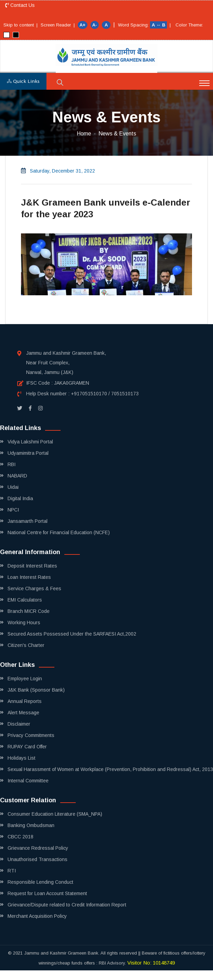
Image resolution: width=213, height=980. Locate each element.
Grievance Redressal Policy (38, 848)
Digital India (20, 498)
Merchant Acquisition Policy (37, 916)
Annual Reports (25, 701)
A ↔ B (159, 25)
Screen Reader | (58, 25)
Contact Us (20, 5)
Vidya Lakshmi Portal (30, 442)
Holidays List (22, 758)
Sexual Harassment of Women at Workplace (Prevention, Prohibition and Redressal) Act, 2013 (110, 769)
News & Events (117, 134)
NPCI (13, 510)
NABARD (17, 476)
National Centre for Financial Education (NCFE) (59, 532)
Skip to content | (20, 25)
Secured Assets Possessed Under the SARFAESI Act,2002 (72, 634)
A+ (83, 25)
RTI (12, 871)
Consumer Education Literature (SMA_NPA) (55, 814)
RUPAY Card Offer (27, 747)
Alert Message (23, 713)
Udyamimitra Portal (28, 453)
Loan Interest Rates (29, 577)
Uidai (13, 487)
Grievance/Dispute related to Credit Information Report (67, 905)
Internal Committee (28, 781)
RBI (12, 464)
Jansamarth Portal (28, 521)
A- (95, 25)
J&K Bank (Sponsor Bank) (36, 690)
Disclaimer (19, 724)
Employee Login (25, 679)
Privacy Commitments (31, 735)
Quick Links (23, 81)
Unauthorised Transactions (38, 859)
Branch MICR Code (29, 611)
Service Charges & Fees (34, 588)
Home (84, 134)
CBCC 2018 (20, 837)
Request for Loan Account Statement (47, 893)
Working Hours (24, 623)
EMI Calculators (25, 600)
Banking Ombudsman (31, 825)
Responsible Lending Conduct (40, 882)
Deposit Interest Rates (32, 566)
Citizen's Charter (26, 645)
